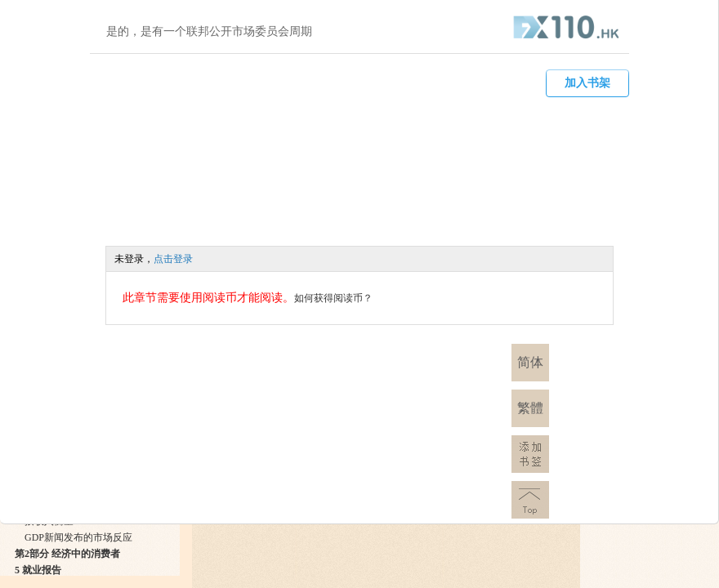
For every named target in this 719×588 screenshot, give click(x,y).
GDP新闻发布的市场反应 (78, 537)
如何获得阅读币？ (333, 298)
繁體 (530, 408)
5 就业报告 (38, 570)
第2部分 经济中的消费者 (67, 554)
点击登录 (173, 259)
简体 (530, 362)
